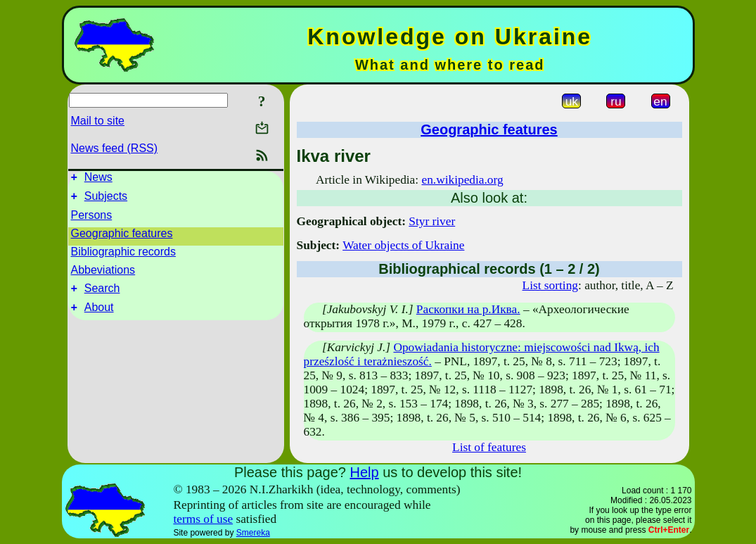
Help (364, 472)
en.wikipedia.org (462, 180)
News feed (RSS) (115, 148)
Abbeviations (103, 274)
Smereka (253, 533)
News (98, 179)
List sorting (550, 285)
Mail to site (98, 121)
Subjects (106, 200)
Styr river (432, 221)
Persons (92, 219)
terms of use (203, 519)
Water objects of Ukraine (403, 245)
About (99, 316)
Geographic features (122, 238)
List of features (489, 447)
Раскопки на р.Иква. (468, 309)
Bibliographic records (123, 256)
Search (102, 295)
